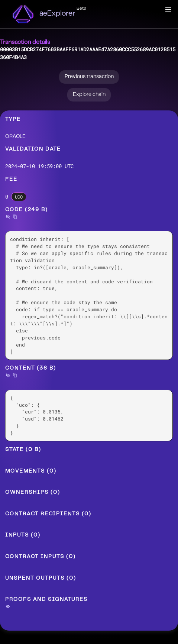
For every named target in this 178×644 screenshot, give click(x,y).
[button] (168, 10)
